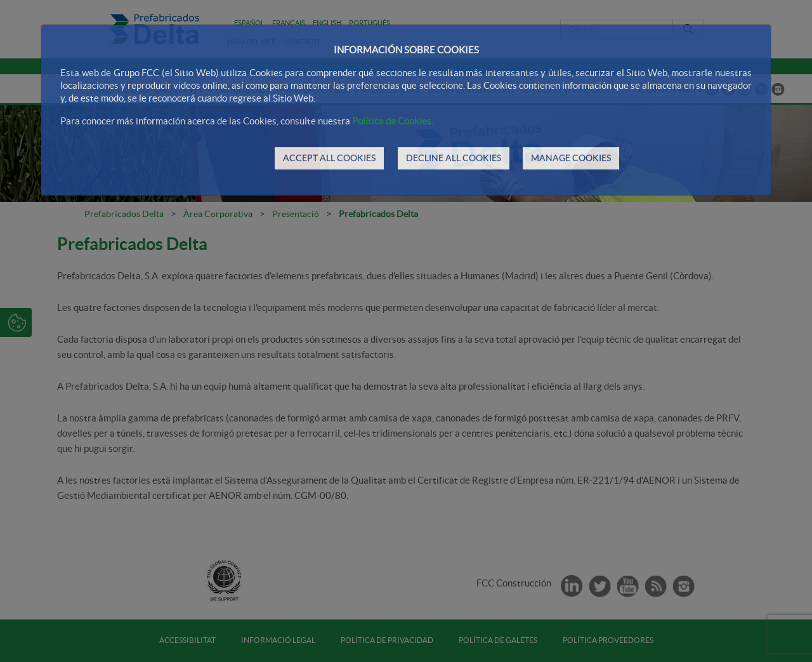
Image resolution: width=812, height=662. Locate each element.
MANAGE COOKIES (571, 158)
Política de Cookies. (393, 121)
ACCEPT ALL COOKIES (329, 158)
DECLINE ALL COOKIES (454, 158)
